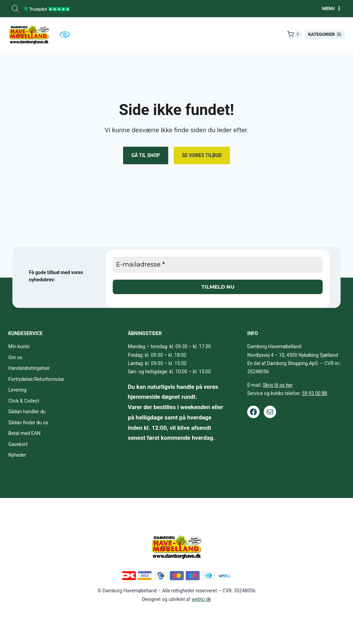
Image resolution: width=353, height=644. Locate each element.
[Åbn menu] (332, 8)
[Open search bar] (15, 9)
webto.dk (201, 599)
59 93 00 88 (315, 393)
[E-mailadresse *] (218, 265)
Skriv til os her (278, 385)
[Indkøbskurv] (294, 34)
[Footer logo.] (176, 547)
